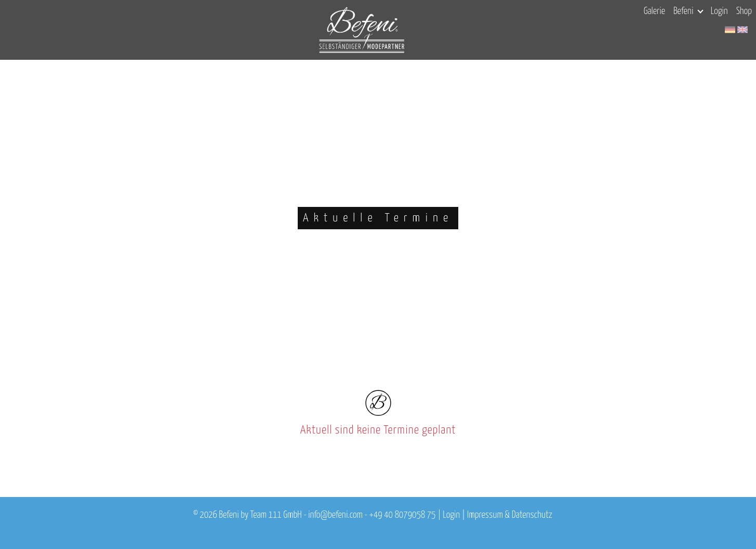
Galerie (654, 11)
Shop (744, 11)
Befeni (688, 11)
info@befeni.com (335, 515)
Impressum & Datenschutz (510, 515)
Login (719, 11)
